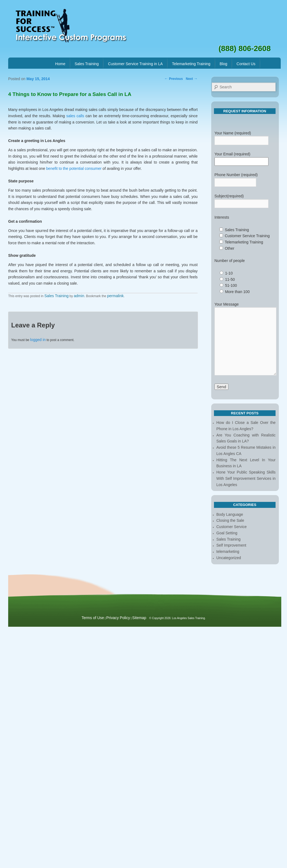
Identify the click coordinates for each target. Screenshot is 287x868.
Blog (223, 64)
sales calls (75, 116)
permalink (115, 296)
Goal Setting (227, 533)
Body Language (230, 514)
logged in (38, 340)
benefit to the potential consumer (74, 168)
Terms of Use (93, 618)
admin (79, 296)
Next (192, 79)
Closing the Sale (230, 520)
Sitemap (139, 618)
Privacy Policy (118, 618)
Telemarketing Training (191, 64)
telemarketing (228, 551)
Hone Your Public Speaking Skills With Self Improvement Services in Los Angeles (246, 478)
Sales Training (87, 64)
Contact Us (246, 64)
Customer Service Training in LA (135, 64)
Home (60, 64)
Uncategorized (229, 558)
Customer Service (232, 527)
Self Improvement (231, 545)
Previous (174, 79)
